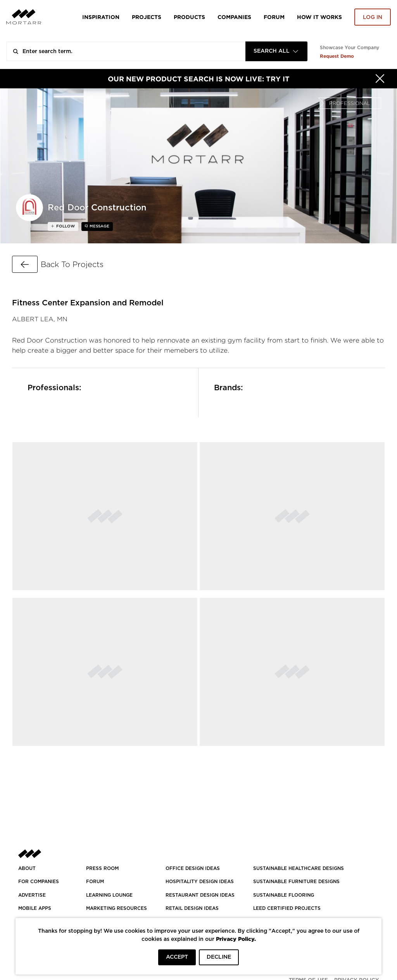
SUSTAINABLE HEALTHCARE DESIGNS (299, 868)
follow (65, 226)
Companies (234, 17)
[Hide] (380, 79)
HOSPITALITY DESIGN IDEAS (200, 882)
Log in (373, 17)
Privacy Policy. (236, 939)
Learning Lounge (109, 895)
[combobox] (276, 51)
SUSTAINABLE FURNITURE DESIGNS (296, 882)
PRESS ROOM (102, 868)
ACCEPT (177, 957)
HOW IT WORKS (319, 17)
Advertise (32, 895)
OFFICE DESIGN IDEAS (193, 868)
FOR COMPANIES (39, 882)
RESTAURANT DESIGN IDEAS (200, 895)
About (27, 868)
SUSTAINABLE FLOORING (284, 895)
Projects (147, 17)
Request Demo (337, 56)
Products (189, 17)
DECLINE (219, 957)
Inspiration (101, 17)
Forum (274, 17)
